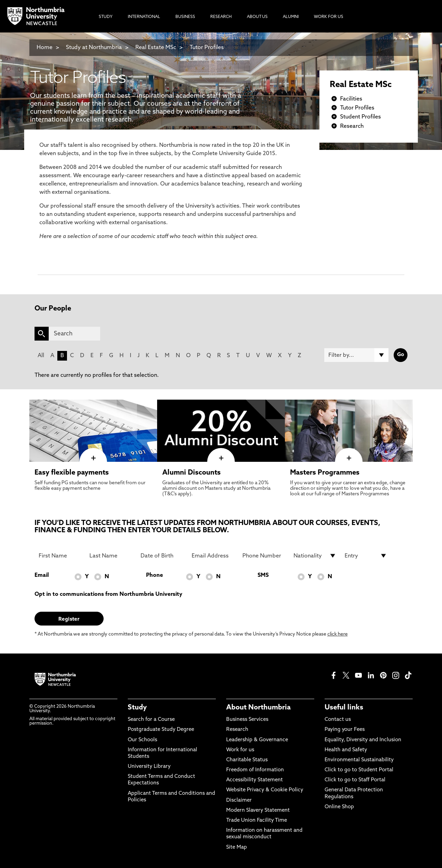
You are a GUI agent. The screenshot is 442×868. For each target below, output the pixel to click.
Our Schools (142, 740)
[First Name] (60, 556)
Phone (155, 575)
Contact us (338, 720)
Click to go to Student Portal (359, 770)
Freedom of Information (255, 770)
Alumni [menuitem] (291, 17)
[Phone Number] (264, 556)
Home (45, 48)
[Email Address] (213, 556)
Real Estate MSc (156, 48)
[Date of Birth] (162, 556)
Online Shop (339, 807)
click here (338, 634)
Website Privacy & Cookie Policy (265, 790)
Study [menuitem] (106, 17)
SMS (263, 575)
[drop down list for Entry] (366, 556)
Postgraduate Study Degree (161, 730)
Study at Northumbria (94, 48)
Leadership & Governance (257, 740)
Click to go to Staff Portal (355, 780)
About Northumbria (258, 708)
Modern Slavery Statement (258, 810)
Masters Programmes (325, 473)
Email (42, 575)
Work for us (240, 750)
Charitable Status (247, 760)
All (41, 356)
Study (137, 708)
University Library (149, 767)
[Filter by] (356, 355)
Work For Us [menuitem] (329, 17)
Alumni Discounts (191, 473)
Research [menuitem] (221, 17)
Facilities (351, 99)
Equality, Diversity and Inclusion (363, 740)
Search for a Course (151, 720)
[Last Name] (111, 556)
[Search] (74, 334)
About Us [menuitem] (257, 17)
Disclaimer (239, 800)
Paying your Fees (345, 730)
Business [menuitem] (185, 17)
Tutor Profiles (207, 48)
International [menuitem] (144, 17)
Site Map (237, 847)
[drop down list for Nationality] (315, 556)
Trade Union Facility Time (257, 821)
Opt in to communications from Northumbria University (108, 594)
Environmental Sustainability (359, 760)
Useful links (344, 708)
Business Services (247, 720)
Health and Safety (346, 750)
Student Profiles (361, 117)
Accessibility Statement (254, 780)
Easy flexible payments (72, 473)
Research (352, 126)
